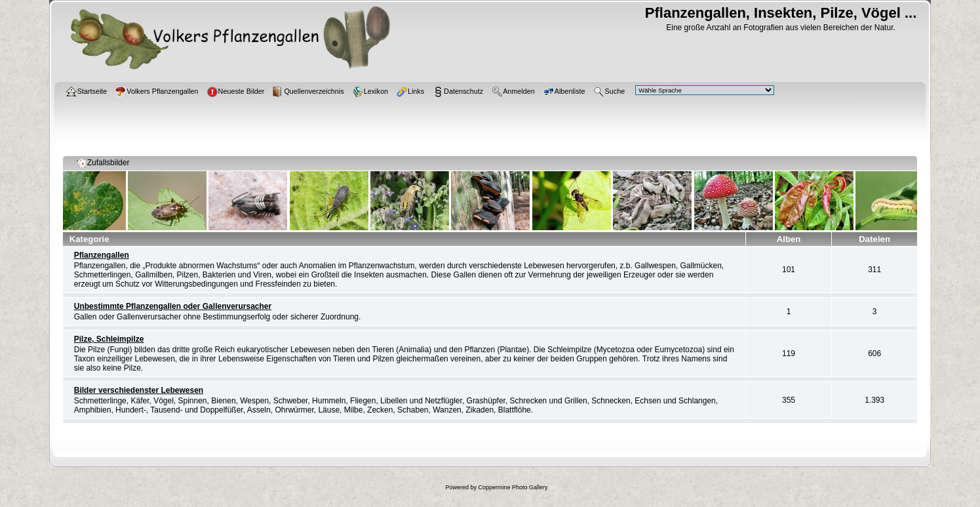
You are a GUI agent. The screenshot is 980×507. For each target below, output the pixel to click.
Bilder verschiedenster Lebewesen (139, 390)
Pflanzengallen (102, 255)
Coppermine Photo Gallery (513, 487)
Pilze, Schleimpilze (109, 339)
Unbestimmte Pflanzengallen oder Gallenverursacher (173, 306)
